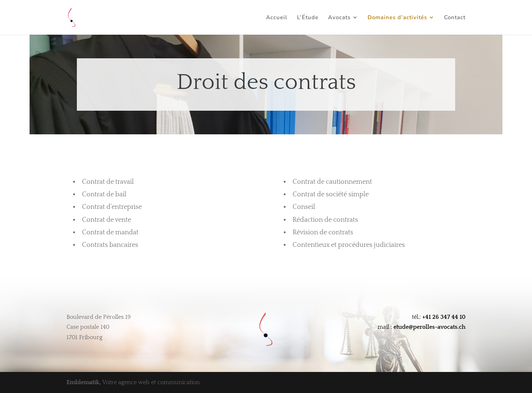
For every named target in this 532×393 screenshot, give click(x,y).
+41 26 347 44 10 (444, 317)
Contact (455, 18)
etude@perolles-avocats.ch (429, 327)
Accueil (277, 18)
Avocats (339, 18)
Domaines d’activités (397, 18)
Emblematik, (84, 382)
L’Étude (308, 18)
